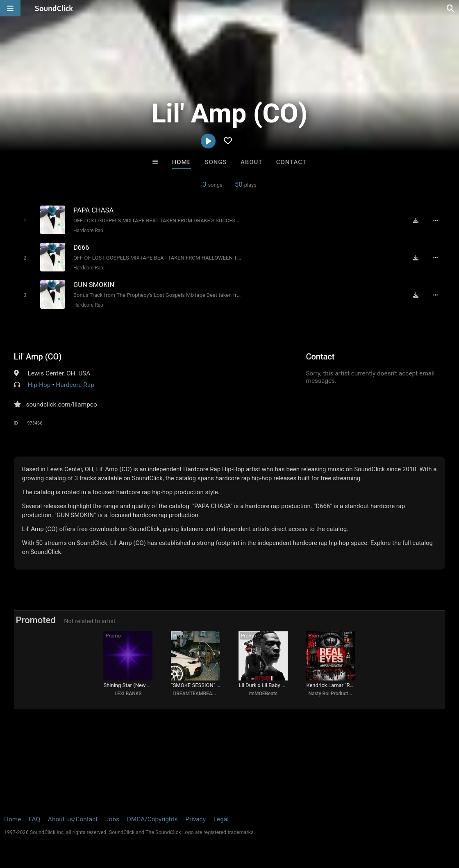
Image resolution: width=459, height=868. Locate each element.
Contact (291, 162)
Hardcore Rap (88, 231)
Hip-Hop (39, 385)
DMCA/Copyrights (152, 819)
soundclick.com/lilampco (62, 405)
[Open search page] (451, 8)
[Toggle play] (25, 220)
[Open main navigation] (10, 8)
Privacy (195, 819)
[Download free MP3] (416, 220)
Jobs (112, 819)
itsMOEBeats (263, 694)
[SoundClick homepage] (54, 8)
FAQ (34, 819)
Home (182, 162)
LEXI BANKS (128, 694)
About (251, 162)
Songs (216, 162)
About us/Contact (73, 819)
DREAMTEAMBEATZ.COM (201, 694)
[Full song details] (435, 220)
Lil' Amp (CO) (38, 357)
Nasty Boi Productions (333, 694)
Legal (221, 819)
